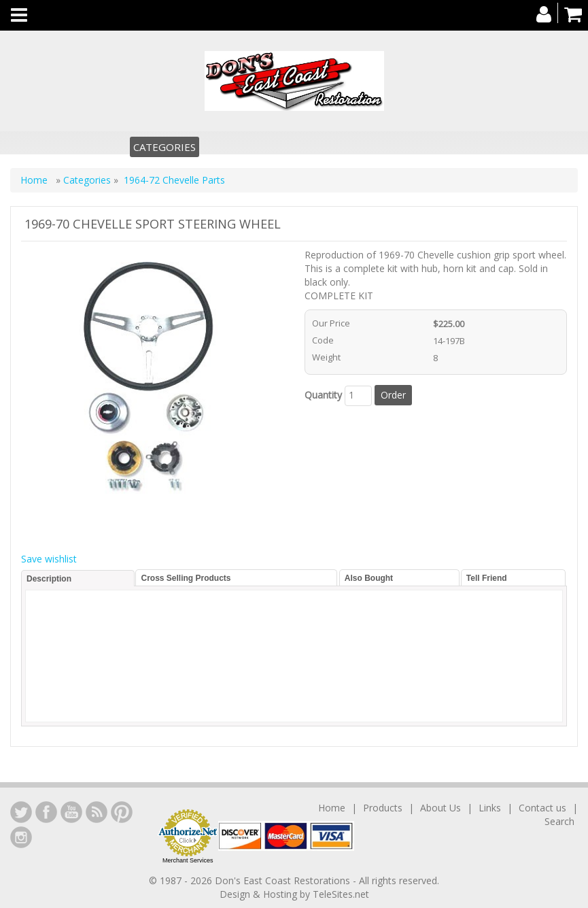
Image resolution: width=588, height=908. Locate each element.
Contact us (542, 808)
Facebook (46, 812)
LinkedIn (21, 812)
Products (383, 808)
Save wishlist (49, 559)
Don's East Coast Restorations (284, 880)
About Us (440, 808)
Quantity (323, 395)
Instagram (21, 837)
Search (559, 821)
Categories (165, 147)
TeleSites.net (341, 894)
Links (490, 808)
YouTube (71, 812)
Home (35, 180)
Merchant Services (188, 860)
